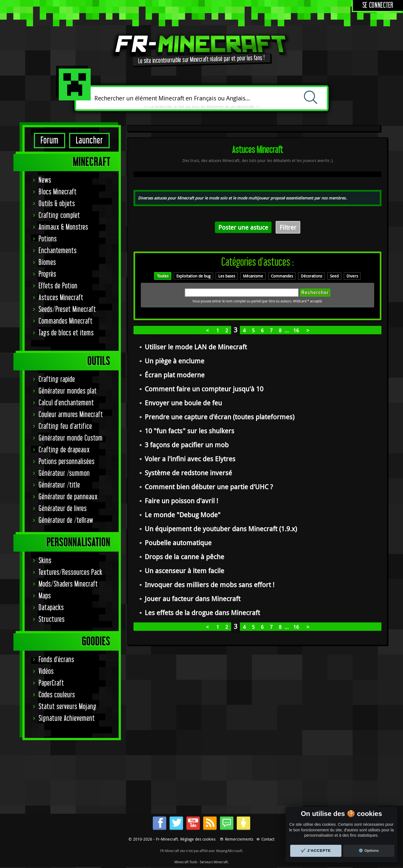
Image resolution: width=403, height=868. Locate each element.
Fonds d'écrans (56, 660)
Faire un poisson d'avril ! (181, 501)
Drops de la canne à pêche (184, 557)
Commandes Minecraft (66, 321)
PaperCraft (51, 683)
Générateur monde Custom (71, 438)
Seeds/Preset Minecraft (67, 310)
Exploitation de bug (193, 276)
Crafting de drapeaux (64, 450)
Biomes (47, 263)
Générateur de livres (63, 509)
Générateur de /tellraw (66, 520)
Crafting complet (59, 216)
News (45, 180)
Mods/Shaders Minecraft (68, 584)
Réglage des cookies (198, 839)
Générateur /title (59, 485)
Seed (334, 276)
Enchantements (58, 251)
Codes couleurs (57, 695)
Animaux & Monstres (63, 227)
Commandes (282, 276)
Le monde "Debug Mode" (183, 515)
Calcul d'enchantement (66, 403)
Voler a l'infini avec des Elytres (190, 459)
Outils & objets (57, 204)
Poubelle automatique (178, 543)
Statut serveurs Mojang (68, 707)
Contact (268, 839)
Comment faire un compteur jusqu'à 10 (204, 389)
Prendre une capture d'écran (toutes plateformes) (220, 417)
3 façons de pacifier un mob (187, 445)
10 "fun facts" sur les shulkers (189, 431)
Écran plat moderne (175, 375)
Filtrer (288, 227)
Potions (48, 239)
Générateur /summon (64, 473)
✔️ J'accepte (316, 851)
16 (296, 330)
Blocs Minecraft (58, 192)
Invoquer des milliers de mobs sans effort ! (209, 585)
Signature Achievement (67, 718)
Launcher (89, 141)
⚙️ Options (369, 851)
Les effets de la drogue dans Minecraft (202, 613)
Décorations (311, 276)
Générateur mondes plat (68, 391)
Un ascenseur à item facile (184, 571)
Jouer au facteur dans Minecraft (193, 599)
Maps (45, 596)
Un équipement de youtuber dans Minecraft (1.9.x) (221, 529)
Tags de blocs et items (66, 333)
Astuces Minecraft (61, 298)
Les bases (227, 276)
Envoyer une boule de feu (183, 403)
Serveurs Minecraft (214, 862)
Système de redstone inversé (188, 473)
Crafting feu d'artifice (65, 426)
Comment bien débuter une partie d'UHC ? (209, 487)
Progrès (47, 274)
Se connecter (378, 5)
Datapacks (51, 608)
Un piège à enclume (174, 361)
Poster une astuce (243, 227)
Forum (50, 141)
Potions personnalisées (67, 462)
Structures (52, 619)
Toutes (163, 276)
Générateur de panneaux (68, 497)
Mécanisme (253, 276)
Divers (352, 276)
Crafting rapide (57, 379)
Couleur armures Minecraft (71, 415)
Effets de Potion (58, 286)
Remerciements (239, 839)
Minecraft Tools (186, 862)
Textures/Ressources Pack (71, 572)
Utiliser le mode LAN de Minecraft (196, 347)
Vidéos (46, 671)
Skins (45, 561)
